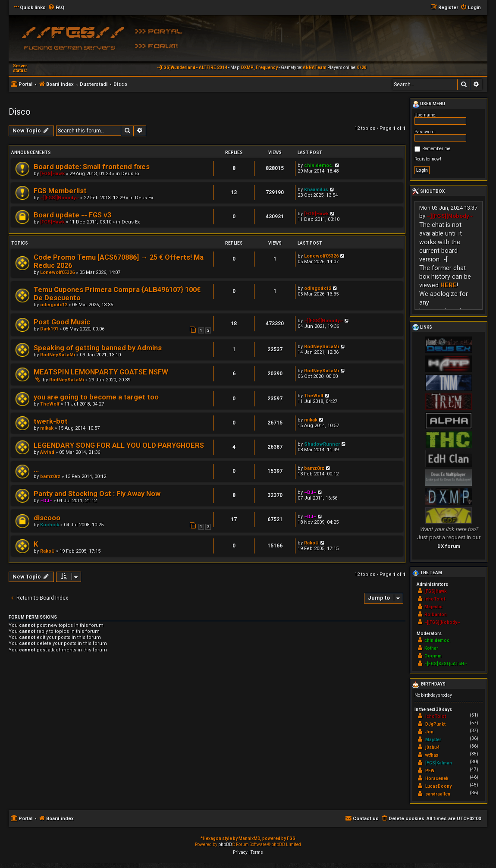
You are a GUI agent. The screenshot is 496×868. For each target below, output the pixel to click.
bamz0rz (50, 476)
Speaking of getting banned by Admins (98, 348)
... (36, 470)
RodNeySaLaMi (58, 355)
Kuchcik (50, 525)
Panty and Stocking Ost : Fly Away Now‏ (97, 494)
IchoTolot (435, 599)
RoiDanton (436, 615)
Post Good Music (62, 322)
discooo (47, 518)
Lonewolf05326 (57, 272)
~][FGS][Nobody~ (60, 198)
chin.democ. (319, 165)
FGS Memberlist (60, 191)
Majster (433, 740)
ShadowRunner (322, 444)
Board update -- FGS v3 (72, 215)
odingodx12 (54, 305)
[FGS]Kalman (439, 763)
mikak (47, 428)
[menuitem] (56, 8)
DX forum (449, 546)
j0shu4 (432, 747)
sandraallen (438, 794)
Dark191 (49, 329)
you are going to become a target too (96, 397)
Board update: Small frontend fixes (92, 167)
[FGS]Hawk (52, 174)
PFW (430, 771)
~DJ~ (46, 501)
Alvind (47, 452)
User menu (429, 104)
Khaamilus (316, 190)
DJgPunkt (435, 724)
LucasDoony (438, 786)
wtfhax (432, 755)
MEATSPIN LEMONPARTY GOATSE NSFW (101, 372)
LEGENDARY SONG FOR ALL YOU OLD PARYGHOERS (119, 445)
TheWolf (50, 404)
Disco (20, 112)
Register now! (428, 159)
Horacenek (437, 778)
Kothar (431, 648)
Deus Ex (130, 174)
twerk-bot (51, 421)
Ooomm (433, 656)
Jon (429, 732)
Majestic (433, 607)
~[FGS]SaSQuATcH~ (446, 664)
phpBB (225, 844)
